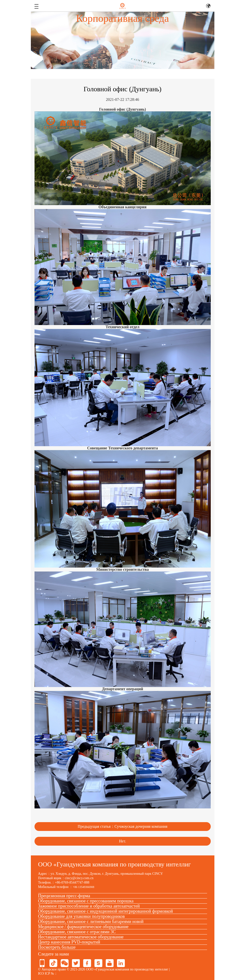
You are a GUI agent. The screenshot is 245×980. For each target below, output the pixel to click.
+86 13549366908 (83, 887)
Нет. (122, 841)
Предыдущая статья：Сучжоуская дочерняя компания (122, 826)
